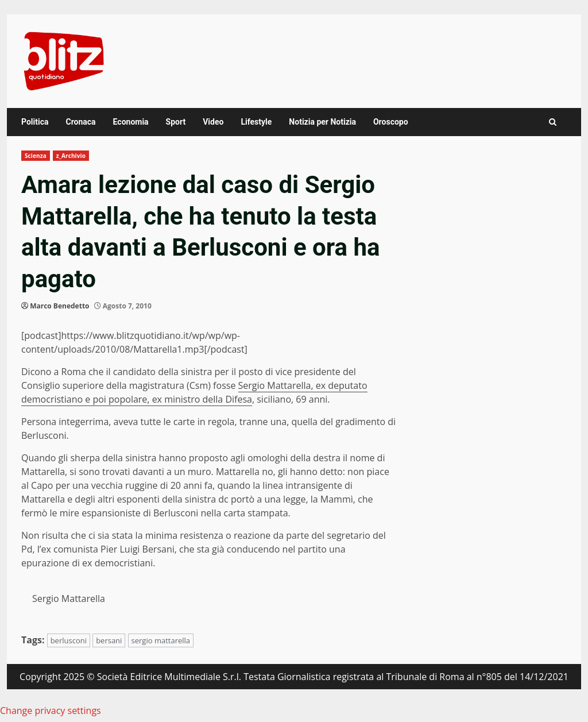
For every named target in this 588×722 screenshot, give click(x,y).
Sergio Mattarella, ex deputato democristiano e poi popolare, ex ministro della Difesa (194, 392)
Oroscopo (391, 122)
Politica (35, 122)
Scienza (36, 156)
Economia (131, 122)
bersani (109, 640)
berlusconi (69, 640)
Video (213, 122)
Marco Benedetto (59, 306)
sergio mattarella (161, 640)
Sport (176, 122)
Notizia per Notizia (322, 122)
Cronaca (80, 122)
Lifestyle (256, 122)
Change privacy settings (51, 711)
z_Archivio (71, 156)
